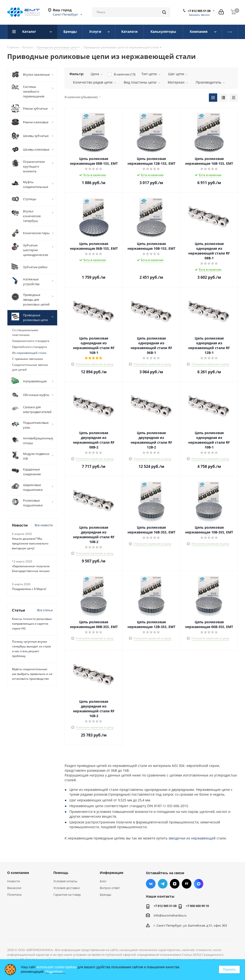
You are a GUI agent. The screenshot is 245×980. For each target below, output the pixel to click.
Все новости (44, 525)
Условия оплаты (65, 881)
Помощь (61, 873)
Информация (111, 873)
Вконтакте (151, 884)
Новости (14, 881)
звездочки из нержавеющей (192, 838)
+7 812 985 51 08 (199, 11)
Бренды (106, 895)
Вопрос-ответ (110, 888)
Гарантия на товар (67, 895)
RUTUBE (187, 884)
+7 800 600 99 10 (197, 906)
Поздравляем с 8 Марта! (29, 589)
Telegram (163, 884)
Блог (103, 881)
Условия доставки (67, 888)
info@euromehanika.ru (170, 915)
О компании (18, 873)
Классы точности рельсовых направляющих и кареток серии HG (32, 624)
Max (199, 884)
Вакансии (14, 888)
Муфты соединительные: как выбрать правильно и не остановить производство (32, 674)
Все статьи (45, 610)
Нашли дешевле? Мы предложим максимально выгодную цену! (30, 543)
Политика (14, 895)
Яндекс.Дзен (175, 884)
